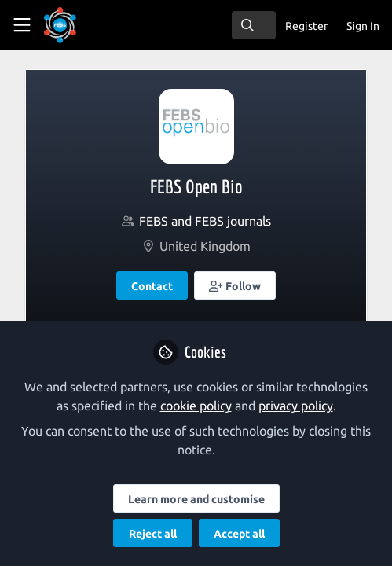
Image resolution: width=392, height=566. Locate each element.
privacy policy (296, 406)
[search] (254, 25)
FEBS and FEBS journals (205, 221)
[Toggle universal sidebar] (22, 25)
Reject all (153, 534)
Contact (152, 286)
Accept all (239, 534)
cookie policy (196, 406)
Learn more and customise (196, 499)
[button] (235, 285)
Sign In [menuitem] (363, 26)
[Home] (82, 25)
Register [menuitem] (306, 26)
